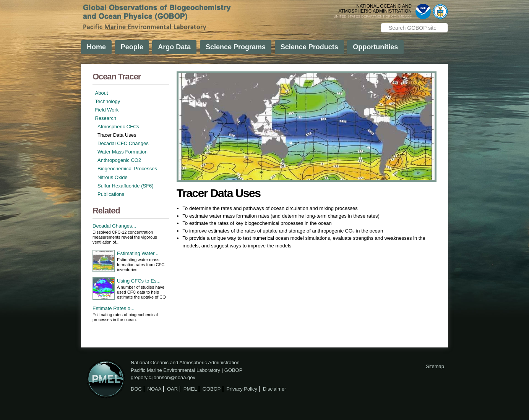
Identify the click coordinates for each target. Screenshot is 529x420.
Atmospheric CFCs (118, 127)
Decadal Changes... (114, 226)
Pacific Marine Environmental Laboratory (175, 370)
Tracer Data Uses (117, 135)
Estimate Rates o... (114, 308)
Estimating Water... (138, 253)
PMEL (190, 389)
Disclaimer (275, 389)
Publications (111, 194)
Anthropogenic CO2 (119, 160)
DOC (136, 389)
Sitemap (435, 366)
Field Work (107, 110)
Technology (108, 101)
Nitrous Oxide (113, 177)
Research (106, 118)
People (132, 47)
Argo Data (174, 47)
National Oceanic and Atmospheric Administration (185, 363)
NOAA (155, 389)
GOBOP (234, 370)
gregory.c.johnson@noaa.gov (163, 377)
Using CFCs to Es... (139, 281)
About (102, 93)
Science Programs (236, 47)
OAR (172, 389)
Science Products (309, 47)
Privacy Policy (242, 389)
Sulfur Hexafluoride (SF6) (126, 186)
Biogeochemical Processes (127, 169)
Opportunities (375, 47)
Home (96, 47)
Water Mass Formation (123, 152)
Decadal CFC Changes (123, 143)
